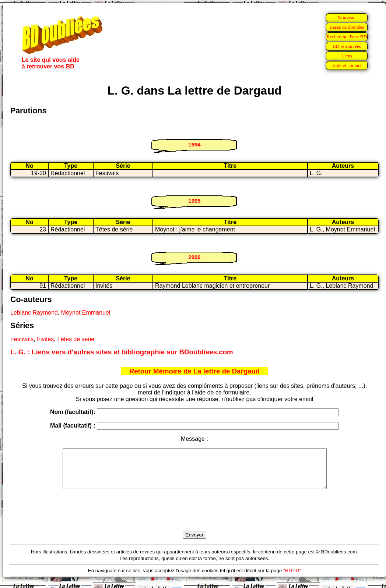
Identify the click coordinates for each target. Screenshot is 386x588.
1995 (194, 201)
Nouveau (347, 17)
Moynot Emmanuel (86, 313)
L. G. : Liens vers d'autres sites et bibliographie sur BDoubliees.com (122, 352)
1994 (194, 144)
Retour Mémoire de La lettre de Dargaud (195, 371)
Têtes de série (76, 339)
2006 (194, 257)
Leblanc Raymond (34, 313)
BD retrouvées (347, 46)
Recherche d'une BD (347, 37)
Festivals (22, 339)
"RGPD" (292, 578)
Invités (45, 339)
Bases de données (347, 27)
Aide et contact (347, 65)
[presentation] (194, 518)
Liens (347, 56)
